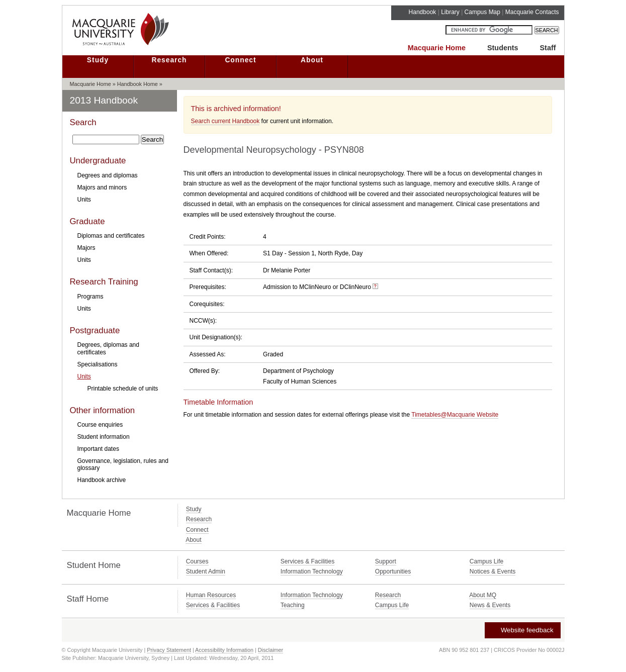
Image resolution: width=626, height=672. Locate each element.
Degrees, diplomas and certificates (108, 348)
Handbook (423, 12)
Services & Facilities (307, 561)
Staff (548, 48)
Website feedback (522, 630)
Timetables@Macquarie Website (455, 415)
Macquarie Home (437, 48)
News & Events (490, 605)
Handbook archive (102, 480)
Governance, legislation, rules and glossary (123, 464)
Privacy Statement (169, 650)
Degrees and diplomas (108, 175)
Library (450, 12)
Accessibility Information (224, 650)
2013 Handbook (104, 100)
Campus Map (482, 12)
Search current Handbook (226, 121)
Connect (240, 60)
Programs (91, 297)
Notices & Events (493, 571)
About (312, 60)
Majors (86, 248)
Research (169, 60)
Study (98, 60)
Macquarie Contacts (532, 12)
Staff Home (88, 599)
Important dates (98, 449)
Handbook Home (138, 84)
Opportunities (393, 571)
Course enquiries (100, 425)
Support (386, 561)
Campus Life (486, 561)
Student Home (94, 565)
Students (503, 48)
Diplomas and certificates (111, 236)
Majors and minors (102, 187)
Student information (104, 437)
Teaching (293, 605)
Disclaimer (271, 650)
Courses (197, 561)
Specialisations (98, 364)
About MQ (483, 595)
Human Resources (211, 595)
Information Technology (312, 571)
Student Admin (206, 571)
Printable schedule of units (123, 389)
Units (84, 200)
